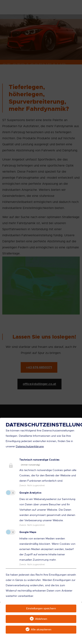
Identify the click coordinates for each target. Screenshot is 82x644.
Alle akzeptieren (41, 629)
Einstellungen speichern (41, 608)
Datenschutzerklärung (30, 446)
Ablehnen (41, 619)
